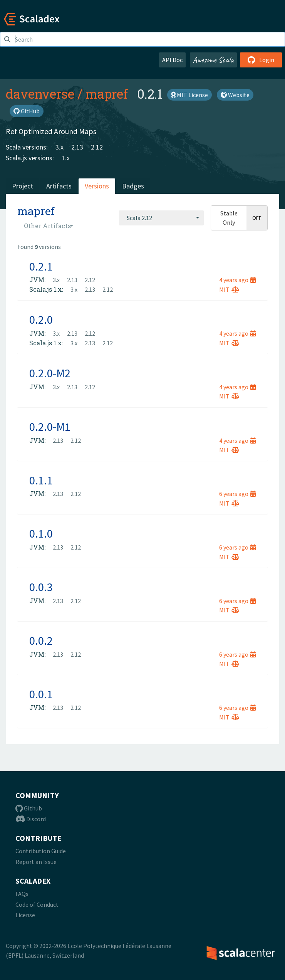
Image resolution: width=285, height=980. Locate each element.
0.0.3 (41, 587)
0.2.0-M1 (50, 427)
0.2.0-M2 (50, 373)
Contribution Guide (41, 851)
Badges (133, 186)
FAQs (22, 894)
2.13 (77, 147)
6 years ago (237, 494)
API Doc (172, 60)
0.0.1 (41, 694)
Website (235, 95)
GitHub (27, 111)
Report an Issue (36, 862)
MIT (229, 289)
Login (261, 60)
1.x (66, 158)
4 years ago (237, 280)
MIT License (189, 95)
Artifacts (59, 186)
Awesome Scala (213, 60)
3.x (60, 147)
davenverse (40, 94)
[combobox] (161, 218)
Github (29, 808)
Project (23, 186)
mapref (107, 94)
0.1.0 (41, 533)
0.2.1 (41, 266)
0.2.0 (41, 319)
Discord (31, 819)
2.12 (97, 147)
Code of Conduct (37, 904)
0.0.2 (41, 640)
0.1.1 (41, 480)
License (25, 915)
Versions (97, 186)
